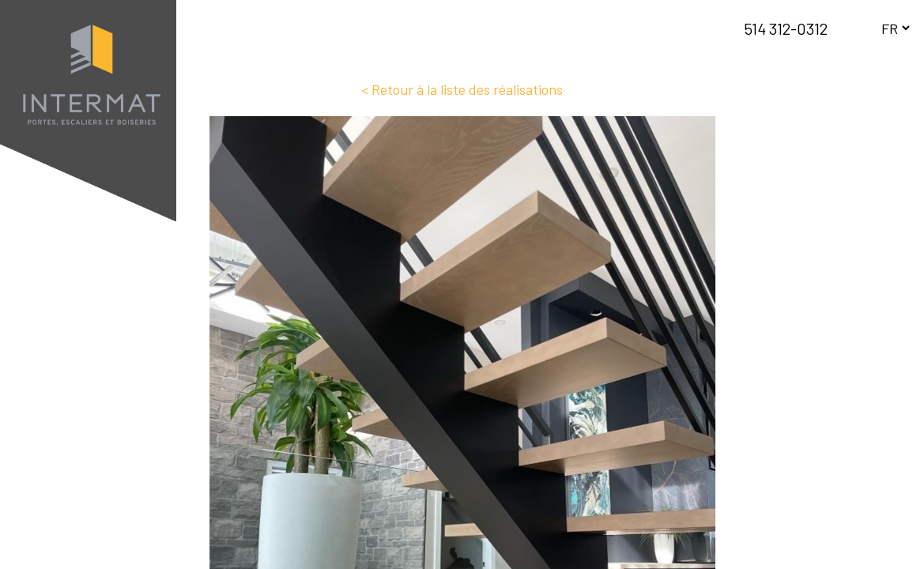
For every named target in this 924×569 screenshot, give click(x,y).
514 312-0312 (786, 28)
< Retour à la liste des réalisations (462, 89)
